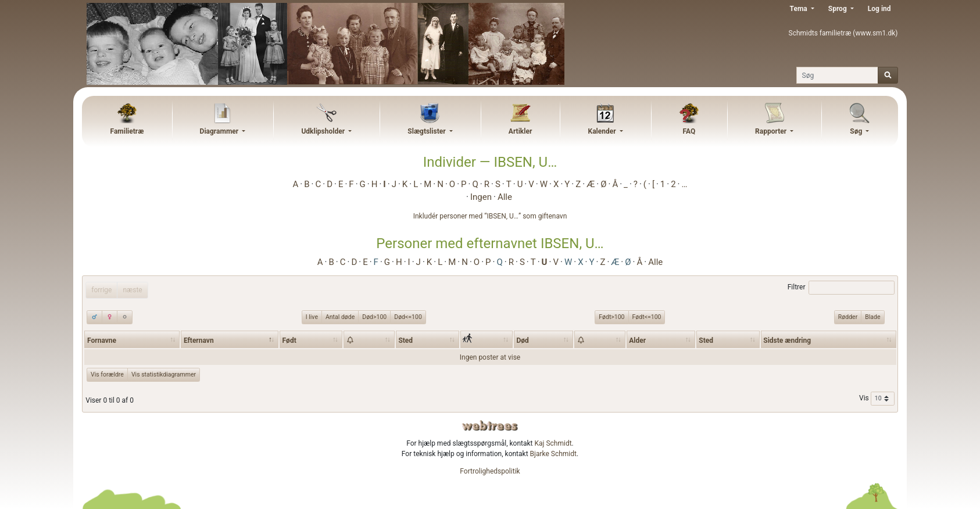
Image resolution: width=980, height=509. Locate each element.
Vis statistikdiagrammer (164, 374)
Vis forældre (107, 374)
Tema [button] (800, 9)
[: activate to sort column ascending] (369, 339)
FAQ (689, 131)
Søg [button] (857, 131)
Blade (872, 317)
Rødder (848, 317)
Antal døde (340, 317)
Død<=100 (408, 317)
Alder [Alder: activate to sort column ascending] (637, 340)
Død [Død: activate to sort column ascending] (523, 340)
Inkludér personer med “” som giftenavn (490, 216)
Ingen (481, 197)
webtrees (490, 426)
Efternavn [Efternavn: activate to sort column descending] (199, 340)
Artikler (520, 131)
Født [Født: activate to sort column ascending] (289, 340)
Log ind (879, 9)
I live (312, 317)
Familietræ (127, 131)
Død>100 (374, 317)
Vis (877, 399)
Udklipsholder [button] (324, 131)
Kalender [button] (603, 131)
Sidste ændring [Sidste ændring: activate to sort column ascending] (787, 340)
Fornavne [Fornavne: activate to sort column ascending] (102, 340)
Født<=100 (647, 317)
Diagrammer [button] (220, 131)
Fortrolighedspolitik (490, 471)
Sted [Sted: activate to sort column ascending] (405, 340)
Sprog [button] (838, 9)
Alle (505, 197)
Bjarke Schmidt (553, 454)
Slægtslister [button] (427, 131)
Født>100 (611, 317)
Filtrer (841, 288)
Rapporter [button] (772, 131)
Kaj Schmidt (553, 443)
